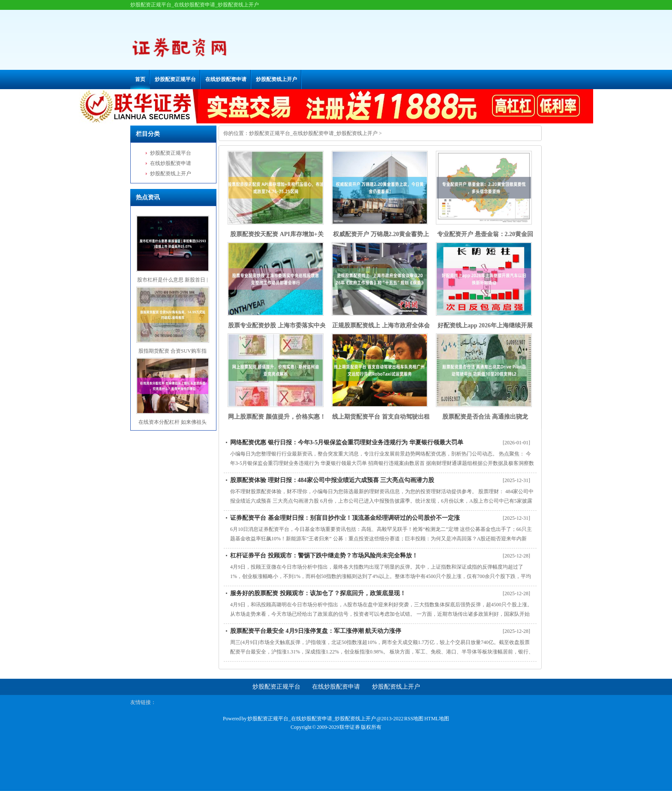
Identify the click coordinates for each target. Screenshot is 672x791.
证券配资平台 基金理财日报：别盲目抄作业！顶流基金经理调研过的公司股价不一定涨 (345, 518)
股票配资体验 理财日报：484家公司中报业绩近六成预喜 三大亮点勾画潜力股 (332, 480)
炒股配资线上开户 (276, 79)
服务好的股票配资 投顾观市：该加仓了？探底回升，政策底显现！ (318, 593)
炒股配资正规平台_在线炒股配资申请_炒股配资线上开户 (313, 133)
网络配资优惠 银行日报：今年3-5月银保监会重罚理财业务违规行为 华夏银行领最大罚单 (347, 442)
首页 (140, 79)
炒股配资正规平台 (175, 79)
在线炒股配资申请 (226, 79)
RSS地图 (414, 719)
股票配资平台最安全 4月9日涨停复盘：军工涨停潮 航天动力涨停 (316, 631)
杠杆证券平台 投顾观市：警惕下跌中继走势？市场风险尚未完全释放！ (324, 556)
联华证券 (350, 727)
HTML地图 (437, 719)
